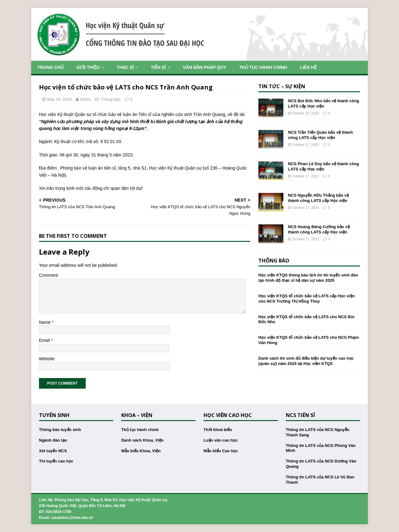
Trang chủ (50, 67)
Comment (48, 275)
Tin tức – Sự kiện (282, 86)
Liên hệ (308, 67)
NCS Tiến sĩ (300, 415)
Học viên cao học (228, 415)
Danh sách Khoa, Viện (142, 440)
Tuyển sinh (54, 415)
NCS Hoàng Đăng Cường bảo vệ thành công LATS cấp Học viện (319, 229)
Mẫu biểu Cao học (221, 451)
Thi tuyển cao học (56, 461)
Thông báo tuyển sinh (60, 430)
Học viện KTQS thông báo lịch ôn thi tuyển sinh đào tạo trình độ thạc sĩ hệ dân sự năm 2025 (308, 278)
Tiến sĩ (158, 67)
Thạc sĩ (125, 67)
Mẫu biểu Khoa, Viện (141, 451)
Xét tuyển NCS (53, 451)
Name (45, 322)
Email (45, 340)
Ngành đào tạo (53, 440)
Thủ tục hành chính (263, 67)
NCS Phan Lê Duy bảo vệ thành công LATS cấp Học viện (324, 166)
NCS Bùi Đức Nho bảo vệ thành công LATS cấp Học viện (324, 103)
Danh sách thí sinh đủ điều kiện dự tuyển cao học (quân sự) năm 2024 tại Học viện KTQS (306, 361)
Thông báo (111, 99)
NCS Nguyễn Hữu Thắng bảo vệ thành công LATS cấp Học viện (318, 198)
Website (47, 359)
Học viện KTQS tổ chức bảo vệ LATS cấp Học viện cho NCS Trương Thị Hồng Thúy (307, 299)
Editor (85, 99)
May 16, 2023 (59, 99)
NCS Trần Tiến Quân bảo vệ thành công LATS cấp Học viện (320, 135)
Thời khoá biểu (218, 430)
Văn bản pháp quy (205, 67)
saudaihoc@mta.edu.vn (72, 518)
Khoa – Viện (137, 415)
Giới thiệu (88, 67)
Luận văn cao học (221, 440)
